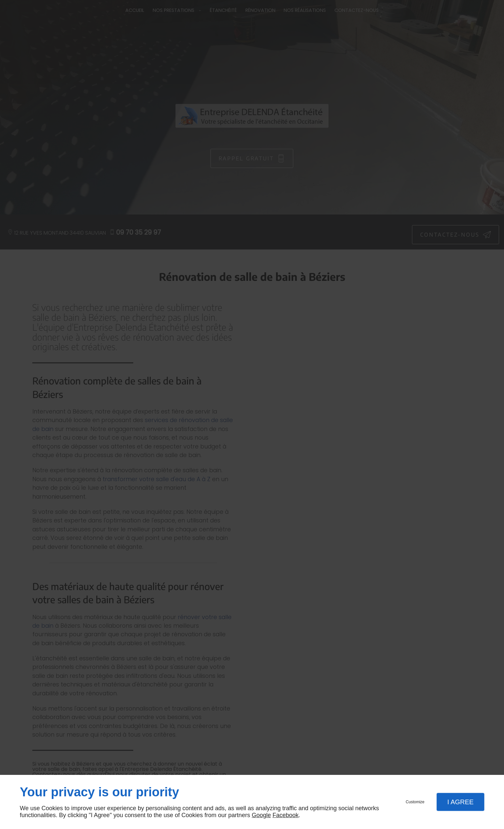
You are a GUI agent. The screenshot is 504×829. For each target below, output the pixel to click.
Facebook (285, 815)
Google (261, 815)
